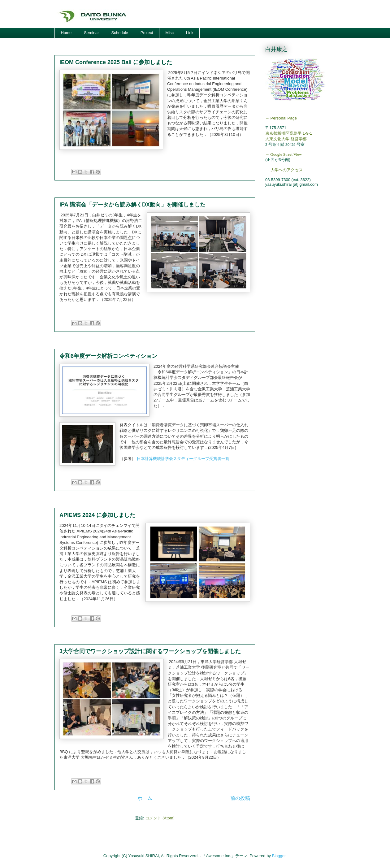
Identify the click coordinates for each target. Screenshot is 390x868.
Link (190, 33)
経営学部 (299, 139)
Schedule (120, 33)
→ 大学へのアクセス (284, 170)
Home (66, 33)
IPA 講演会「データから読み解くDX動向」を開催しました (132, 205)
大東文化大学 (277, 139)
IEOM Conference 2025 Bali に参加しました (116, 62)
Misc (169, 33)
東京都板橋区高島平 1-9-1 (289, 133)
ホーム (145, 798)
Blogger (279, 856)
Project (147, 33)
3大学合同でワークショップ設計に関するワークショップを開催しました (150, 651)
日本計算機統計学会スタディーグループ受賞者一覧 (183, 459)
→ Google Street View (284, 154)
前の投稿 (240, 798)
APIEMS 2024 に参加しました (97, 515)
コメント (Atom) (160, 818)
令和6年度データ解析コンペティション (108, 356)
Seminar (91, 33)
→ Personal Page (281, 118)
